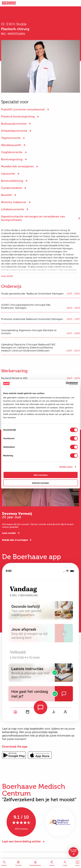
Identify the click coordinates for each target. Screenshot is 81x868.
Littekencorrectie (13, 209)
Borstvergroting (12, 159)
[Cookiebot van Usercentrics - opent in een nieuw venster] (66, 384)
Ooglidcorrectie (12, 152)
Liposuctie (8, 174)
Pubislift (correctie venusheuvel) (23, 109)
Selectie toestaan (40, 483)
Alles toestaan (41, 475)
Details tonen (66, 467)
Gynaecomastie (11, 188)
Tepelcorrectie (11, 138)
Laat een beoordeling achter (21, 841)
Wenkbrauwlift (11, 145)
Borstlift (6, 195)
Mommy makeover (14, 202)
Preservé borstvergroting (18, 116)
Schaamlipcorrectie (14, 131)
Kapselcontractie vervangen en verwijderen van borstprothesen (33, 218)
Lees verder (7, 276)
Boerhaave (9, 3)
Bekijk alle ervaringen (15, 540)
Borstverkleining (12, 181)
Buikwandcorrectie (14, 124)
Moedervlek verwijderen (17, 166)
